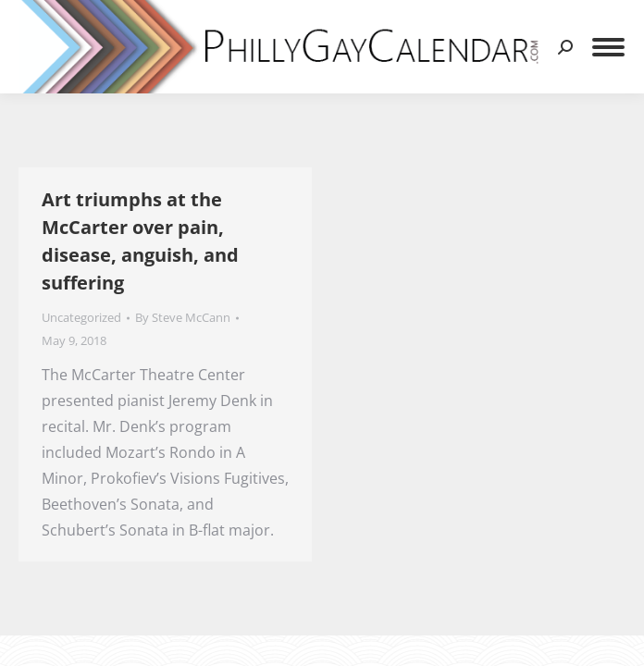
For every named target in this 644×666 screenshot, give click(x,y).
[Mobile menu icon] (608, 47)
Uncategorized (81, 317)
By (183, 317)
